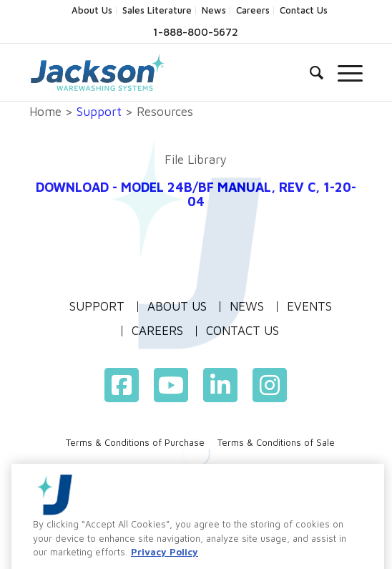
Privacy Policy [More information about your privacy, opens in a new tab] (165, 561)
